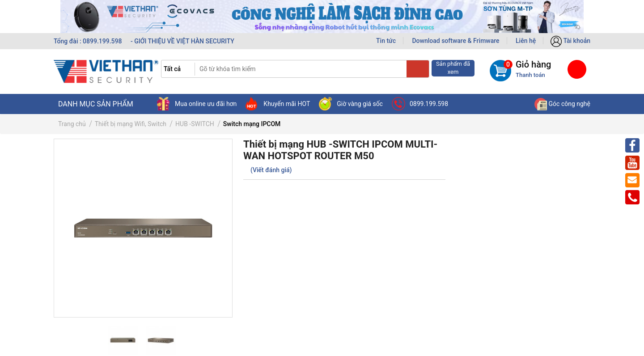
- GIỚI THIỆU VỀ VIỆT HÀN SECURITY (182, 41)
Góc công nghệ (562, 104)
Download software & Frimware (455, 41)
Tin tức (386, 41)
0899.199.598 (420, 104)
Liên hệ (526, 41)
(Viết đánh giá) (271, 170)
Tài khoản (570, 41)
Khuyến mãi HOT (278, 104)
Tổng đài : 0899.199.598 (89, 41)
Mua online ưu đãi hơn (197, 104)
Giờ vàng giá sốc (351, 104)
